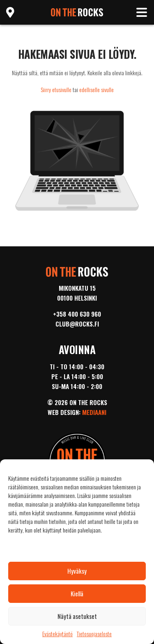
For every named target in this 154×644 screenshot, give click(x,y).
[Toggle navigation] (142, 12)
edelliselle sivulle (97, 89)
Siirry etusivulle (56, 89)
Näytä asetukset (77, 616)
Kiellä (77, 593)
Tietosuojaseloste (94, 634)
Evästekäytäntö (57, 634)
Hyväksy (77, 571)
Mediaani (94, 412)
